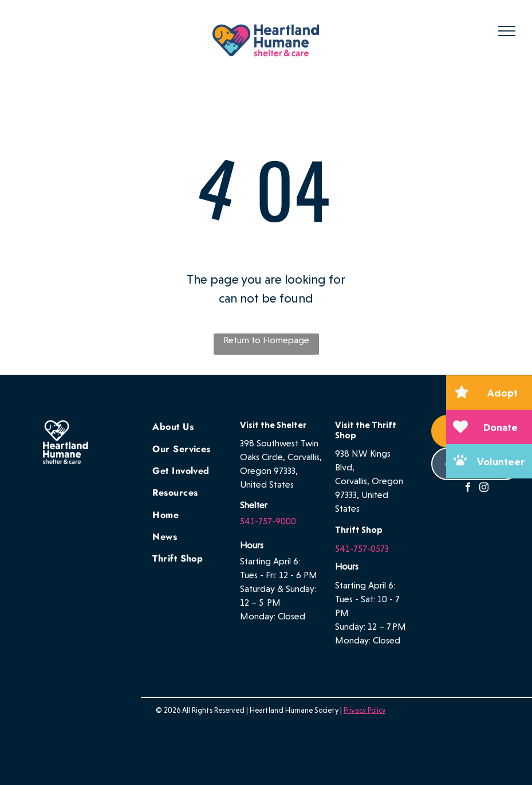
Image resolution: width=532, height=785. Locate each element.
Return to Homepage (266, 340)
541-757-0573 (362, 549)
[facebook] (468, 488)
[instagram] (484, 488)
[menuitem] (194, 426)
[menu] (507, 31)
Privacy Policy (364, 710)
